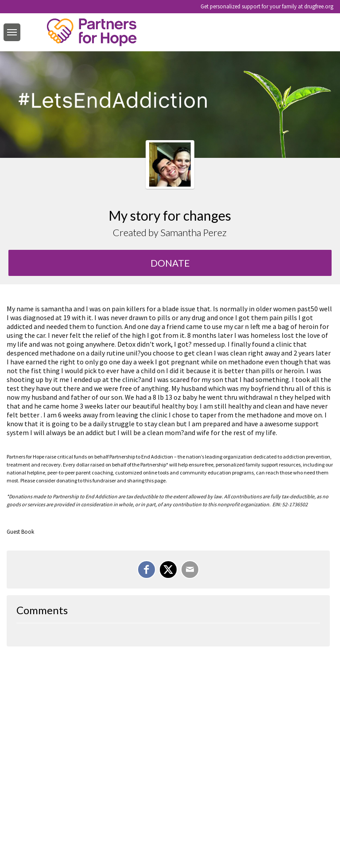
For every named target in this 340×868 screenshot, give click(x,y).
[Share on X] (168, 570)
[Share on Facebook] (147, 570)
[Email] (190, 570)
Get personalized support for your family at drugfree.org (267, 6)
